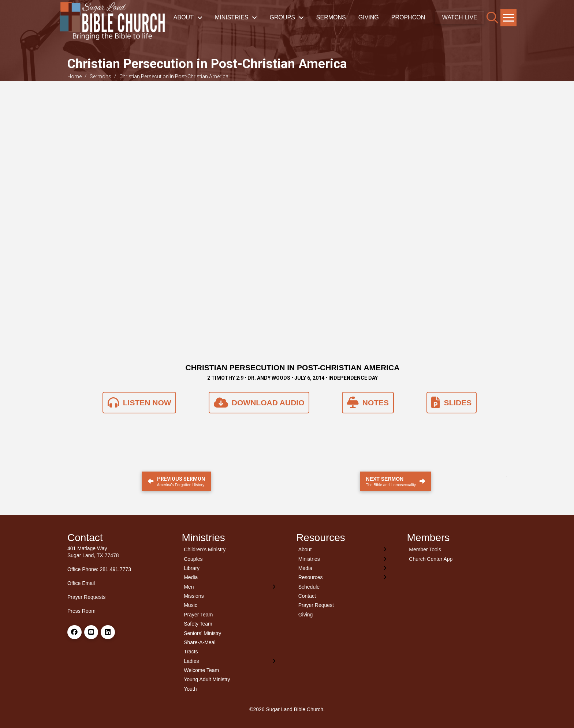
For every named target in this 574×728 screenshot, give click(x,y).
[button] (492, 18)
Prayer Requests (86, 597)
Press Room (81, 611)
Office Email (81, 583)
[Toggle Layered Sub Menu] (230, 587)
